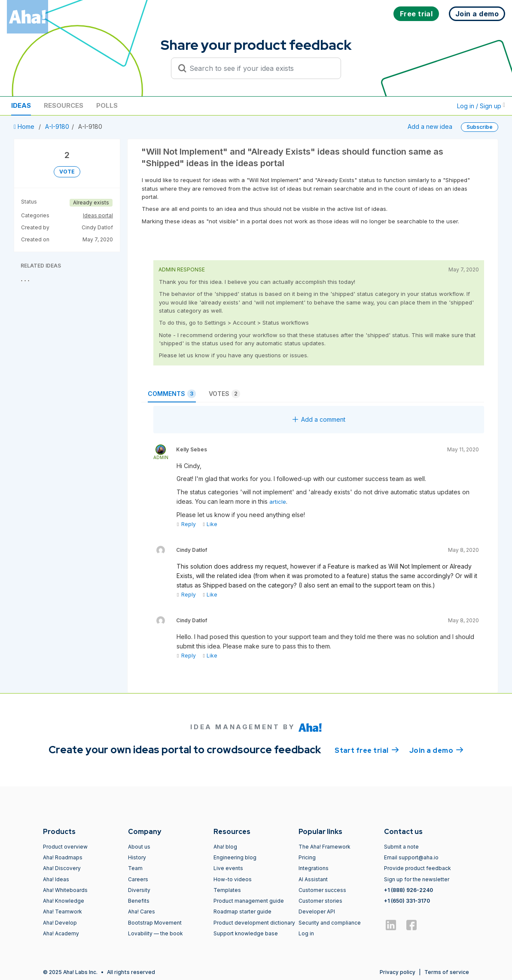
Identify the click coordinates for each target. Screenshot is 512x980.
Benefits (139, 901)
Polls (107, 105)
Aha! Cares (142, 912)
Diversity (139, 890)
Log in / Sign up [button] (481, 106)
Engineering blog (235, 857)
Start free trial (367, 750)
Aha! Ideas (56, 879)
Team (135, 868)
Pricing (307, 857)
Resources (64, 105)
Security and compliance (330, 923)
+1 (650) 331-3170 (407, 901)
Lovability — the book (155, 933)
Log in (306, 933)
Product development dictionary (254, 923)
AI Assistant (313, 879)
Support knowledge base (246, 933)
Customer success (322, 890)
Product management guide (249, 901)
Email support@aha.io (411, 857)
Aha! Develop (60, 923)
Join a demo (436, 750)
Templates (227, 890)
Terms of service (447, 972)
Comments (172, 394)
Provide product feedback (418, 868)
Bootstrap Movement (155, 923)
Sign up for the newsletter (417, 879)
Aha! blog (225, 847)
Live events (228, 868)
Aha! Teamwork (62, 912)
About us (139, 847)
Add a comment (319, 419)
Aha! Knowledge (64, 901)
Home (25, 126)
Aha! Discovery (62, 868)
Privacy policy (398, 972)
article (278, 502)
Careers (138, 879)
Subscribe (480, 127)
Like (210, 524)
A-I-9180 (57, 126)
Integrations (314, 868)
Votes (224, 394)
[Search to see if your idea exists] (260, 68)
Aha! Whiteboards (65, 890)
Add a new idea (430, 126)
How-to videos (233, 879)
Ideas (21, 105)
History (137, 857)
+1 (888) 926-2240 (408, 890)
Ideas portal (98, 215)
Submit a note (401, 847)
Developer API (317, 912)
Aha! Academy (61, 933)
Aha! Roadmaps (63, 857)
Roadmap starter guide (242, 912)
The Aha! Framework (325, 847)
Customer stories (320, 901)
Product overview (65, 847)
